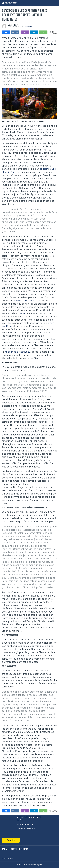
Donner (11, 840)
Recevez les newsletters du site (29, 819)
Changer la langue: (26, 828)
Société (29, 27)
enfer (23, 313)
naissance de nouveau (17, 352)
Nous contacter (25, 825)
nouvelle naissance (24, 301)
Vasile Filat (13, 25)
